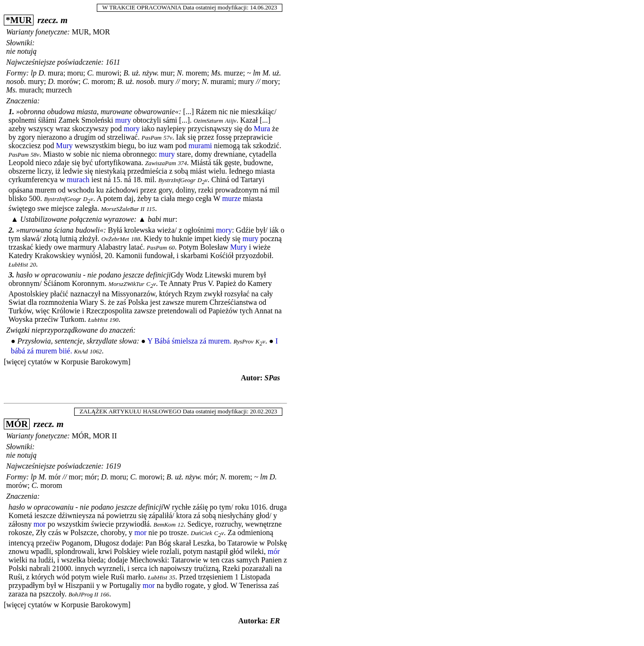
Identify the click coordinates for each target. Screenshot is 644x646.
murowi (108, 73)
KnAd (81, 352)
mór (55, 477)
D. (42, 73)
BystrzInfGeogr (177, 180)
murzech (59, 90)
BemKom (165, 525)
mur (167, 73)
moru (75, 73)
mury (36, 81)
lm (257, 73)
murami (222, 81)
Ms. (217, 73)
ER (275, 621)
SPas (272, 378)
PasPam (152, 138)
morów (68, 81)
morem (196, 73)
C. (91, 73)
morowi (151, 477)
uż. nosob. (141, 81)
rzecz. (48, 20)
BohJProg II (83, 595)
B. (127, 73)
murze (234, 73)
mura (55, 73)
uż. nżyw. (145, 73)
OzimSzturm (208, 121)
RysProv (243, 342)
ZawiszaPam (160, 163)
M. (267, 73)
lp (34, 73)
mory (190, 81)
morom (102, 81)
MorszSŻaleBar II (123, 209)
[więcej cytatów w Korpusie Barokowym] (67, 362)
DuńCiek (202, 533)
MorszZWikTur (127, 284)
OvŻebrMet (115, 239)
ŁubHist (18, 265)
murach (31, 90)
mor (75, 477)
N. (181, 73)
